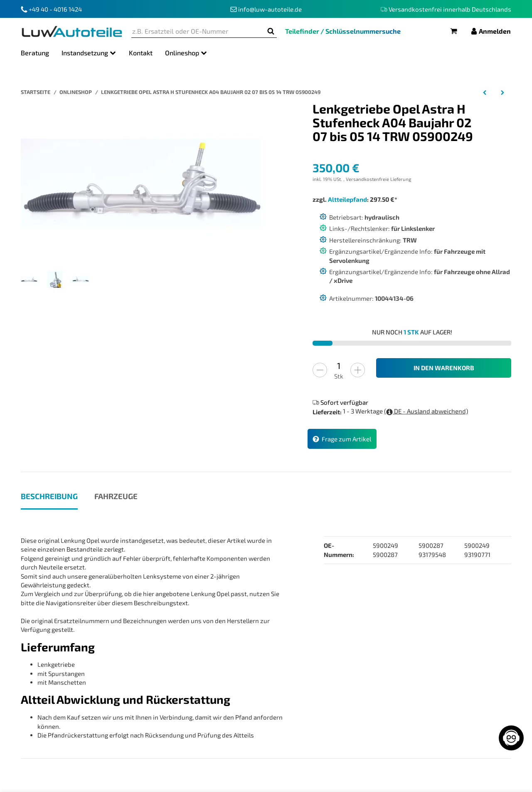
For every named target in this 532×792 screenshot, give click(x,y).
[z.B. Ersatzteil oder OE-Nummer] (198, 31)
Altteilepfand (347, 199)
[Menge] (339, 365)
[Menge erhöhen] (358, 370)
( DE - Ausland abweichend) (426, 411)
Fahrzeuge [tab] (116, 496)
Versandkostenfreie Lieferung (378, 179)
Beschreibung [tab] (49, 496)
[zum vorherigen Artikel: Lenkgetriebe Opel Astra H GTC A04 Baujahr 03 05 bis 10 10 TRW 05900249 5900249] (485, 92)
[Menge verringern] (320, 370)
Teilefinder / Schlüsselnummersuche (343, 31)
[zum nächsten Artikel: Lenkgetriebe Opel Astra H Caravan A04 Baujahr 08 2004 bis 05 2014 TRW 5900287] (502, 92)
